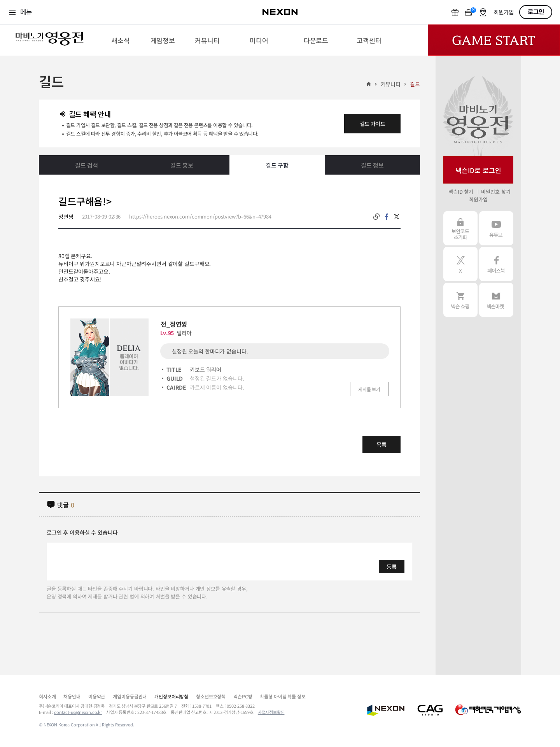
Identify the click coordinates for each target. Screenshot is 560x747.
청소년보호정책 (211, 696)
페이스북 (496, 264)
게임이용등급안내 (130, 696)
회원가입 (504, 13)
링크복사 (376, 217)
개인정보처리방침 (171, 696)
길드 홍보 (182, 165)
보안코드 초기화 (460, 228)
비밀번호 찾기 (496, 192)
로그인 (536, 12)
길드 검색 (87, 165)
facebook (387, 217)
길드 (415, 84)
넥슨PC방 (243, 696)
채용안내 (72, 696)
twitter (397, 217)
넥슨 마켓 (496, 300)
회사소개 (47, 696)
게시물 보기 (369, 389)
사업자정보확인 (271, 712)
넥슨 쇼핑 (460, 300)
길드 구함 (277, 165)
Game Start (494, 40)
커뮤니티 (391, 84)
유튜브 (496, 228)
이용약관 (97, 696)
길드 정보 (372, 165)
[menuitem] (120, 40)
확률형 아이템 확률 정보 (283, 696)
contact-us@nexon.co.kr (78, 712)
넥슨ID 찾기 (461, 192)
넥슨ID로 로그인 (478, 170)
